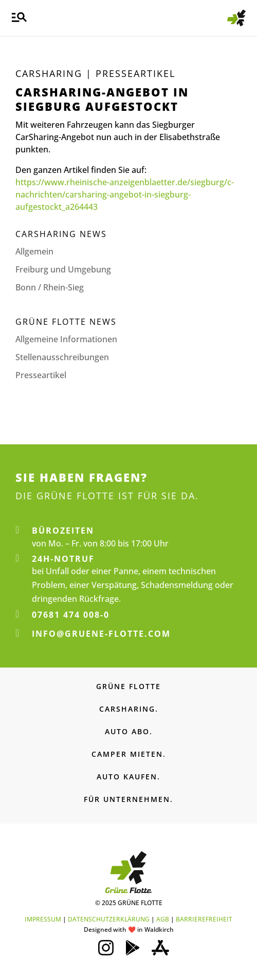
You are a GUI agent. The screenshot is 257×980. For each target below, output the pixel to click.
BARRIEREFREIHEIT (204, 919)
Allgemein (34, 251)
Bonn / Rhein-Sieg (50, 287)
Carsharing (49, 73)
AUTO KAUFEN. (128, 777)
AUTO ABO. (129, 731)
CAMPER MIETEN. (129, 754)
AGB (163, 919)
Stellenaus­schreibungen (62, 357)
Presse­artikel (135, 73)
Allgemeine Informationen (66, 339)
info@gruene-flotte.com (101, 634)
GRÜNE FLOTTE (128, 686)
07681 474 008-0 (71, 615)
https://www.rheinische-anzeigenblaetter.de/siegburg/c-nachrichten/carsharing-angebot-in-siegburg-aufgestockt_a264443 (125, 194)
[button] (19, 18)
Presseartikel (41, 375)
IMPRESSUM (43, 919)
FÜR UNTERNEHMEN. (128, 799)
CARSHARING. (129, 709)
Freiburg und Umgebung (63, 269)
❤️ (132, 929)
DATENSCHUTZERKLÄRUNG (109, 919)
